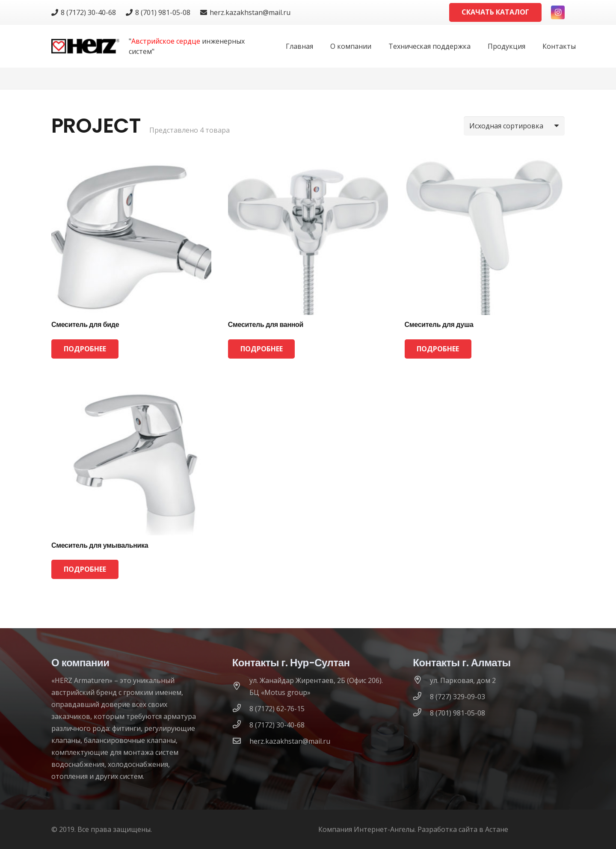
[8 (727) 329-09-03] (421, 697)
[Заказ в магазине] (514, 126)
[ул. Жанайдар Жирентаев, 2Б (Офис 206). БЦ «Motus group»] (241, 686)
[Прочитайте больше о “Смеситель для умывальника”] (85, 569)
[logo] (85, 46)
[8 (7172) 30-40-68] (241, 725)
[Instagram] (558, 12)
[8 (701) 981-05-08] (421, 713)
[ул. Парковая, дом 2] (421, 680)
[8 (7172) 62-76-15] (241, 709)
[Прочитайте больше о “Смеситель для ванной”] (262, 349)
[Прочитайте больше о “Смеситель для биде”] (85, 349)
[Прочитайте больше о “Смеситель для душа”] (438, 349)
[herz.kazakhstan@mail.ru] (241, 741)
